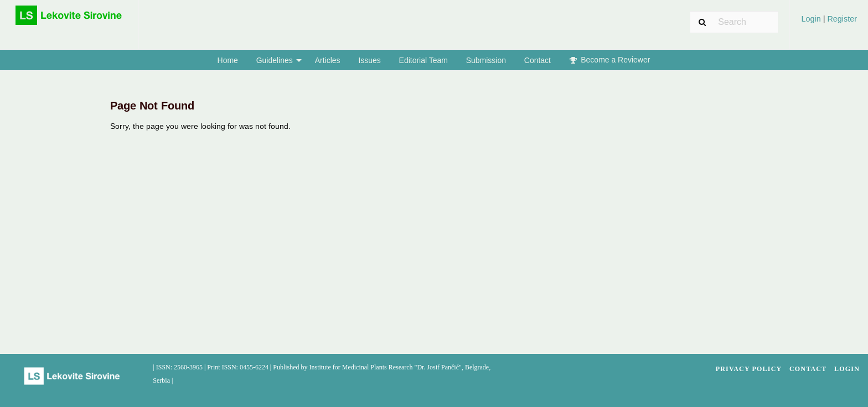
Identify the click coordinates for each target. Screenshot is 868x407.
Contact (538, 60)
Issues (369, 60)
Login (812, 19)
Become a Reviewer (610, 60)
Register (841, 19)
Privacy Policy (749, 369)
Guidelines (275, 60)
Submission (486, 60)
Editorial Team (423, 60)
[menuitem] (829, 23)
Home (228, 60)
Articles (328, 60)
